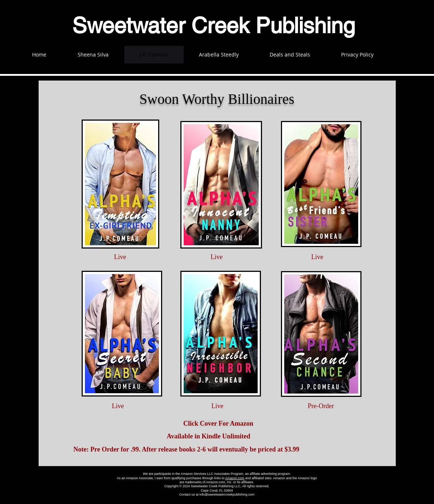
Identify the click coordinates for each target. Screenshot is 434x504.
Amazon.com (235, 478)
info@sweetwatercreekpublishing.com (227, 495)
